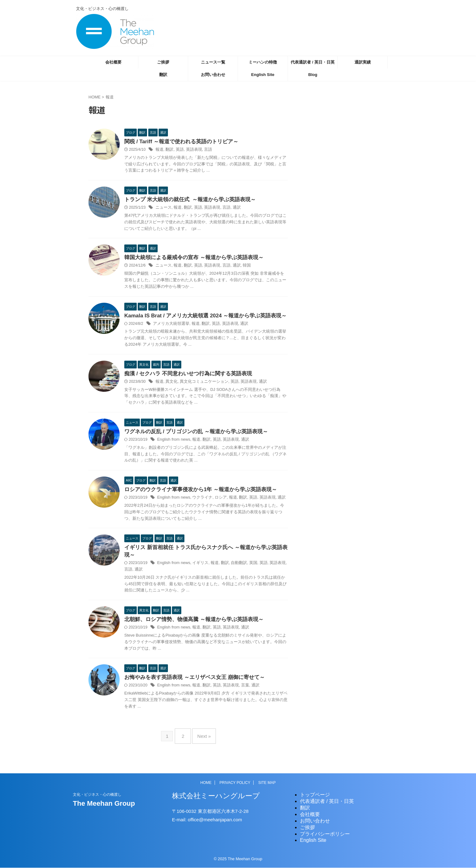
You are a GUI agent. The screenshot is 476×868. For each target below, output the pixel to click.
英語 (178, 150)
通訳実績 (363, 62)
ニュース (163, 209)
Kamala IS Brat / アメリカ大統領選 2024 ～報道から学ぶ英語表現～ (201, 317)
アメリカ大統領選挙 (170, 325)
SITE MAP (267, 783)
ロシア (216, 501)
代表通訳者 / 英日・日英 (313, 62)
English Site (263, 75)
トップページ (315, 795)
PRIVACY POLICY (235, 783)
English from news (172, 443)
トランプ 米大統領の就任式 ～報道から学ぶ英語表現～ (186, 200)
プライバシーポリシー (325, 834)
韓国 (241, 267)
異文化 (170, 384)
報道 (159, 150)
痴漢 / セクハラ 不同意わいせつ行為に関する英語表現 (184, 376)
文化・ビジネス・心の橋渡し (97, 795)
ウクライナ (199, 501)
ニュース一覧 (213, 62)
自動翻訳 (233, 567)
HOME (206, 783)
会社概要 (113, 62)
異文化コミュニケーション (201, 384)
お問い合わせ (213, 75)
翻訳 (163, 75)
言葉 (239, 691)
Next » (202, 739)
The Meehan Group (104, 804)
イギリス (197, 567)
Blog (313, 75)
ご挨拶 (163, 62)
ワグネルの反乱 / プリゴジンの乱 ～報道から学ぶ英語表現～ (192, 434)
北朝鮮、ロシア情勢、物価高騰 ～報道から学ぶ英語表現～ (190, 624)
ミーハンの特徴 (263, 62)
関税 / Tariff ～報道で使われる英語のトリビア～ (178, 142)
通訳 (231, 209)
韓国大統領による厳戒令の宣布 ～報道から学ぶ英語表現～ (190, 259)
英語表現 (192, 150)
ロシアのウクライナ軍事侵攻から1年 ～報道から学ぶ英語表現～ (196, 493)
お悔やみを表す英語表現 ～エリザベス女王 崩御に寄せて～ (190, 683)
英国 (247, 567)
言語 (205, 150)
